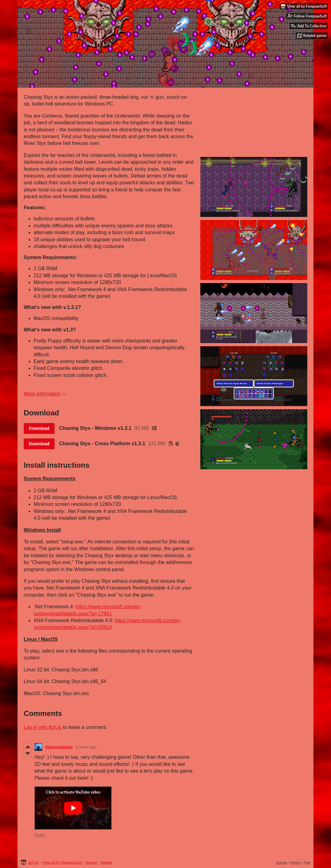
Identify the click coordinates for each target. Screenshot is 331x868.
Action (295, 862)
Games (282, 862)
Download (39, 428)
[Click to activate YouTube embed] (73, 808)
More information (45, 394)
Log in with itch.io (43, 727)
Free (307, 862)
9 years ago (86, 747)
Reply (40, 835)
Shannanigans (59, 747)
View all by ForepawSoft (62, 862)
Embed (106, 862)
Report (91, 862)
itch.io (33, 862)
